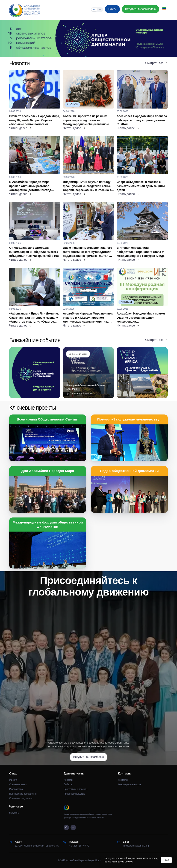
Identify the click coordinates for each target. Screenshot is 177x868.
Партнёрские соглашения (23, 794)
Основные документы (21, 798)
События (68, 785)
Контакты (123, 780)
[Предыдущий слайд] (22, 38)
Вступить (14, 813)
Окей (166, 860)
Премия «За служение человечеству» (129, 419)
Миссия (13, 780)
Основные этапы (18, 785)
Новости (68, 780)
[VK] (73, 827)
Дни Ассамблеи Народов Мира (48, 471)
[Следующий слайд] (155, 38)
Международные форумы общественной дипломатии (48, 524)
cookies (129, 862)
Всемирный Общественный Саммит (48, 419)
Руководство (16, 789)
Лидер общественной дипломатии (129, 471)
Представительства (74, 794)
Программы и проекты (76, 789)
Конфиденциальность (130, 785)
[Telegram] (66, 827)
